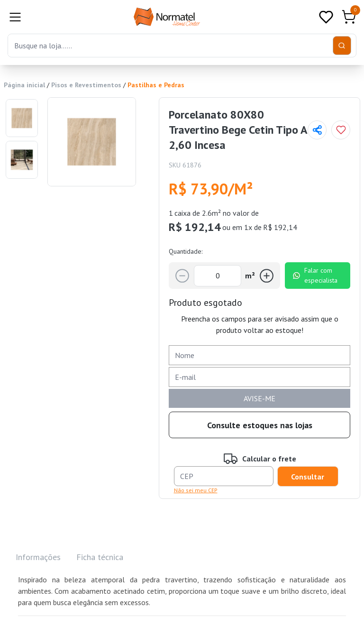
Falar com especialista (315, 275)
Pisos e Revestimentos (86, 85)
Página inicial (24, 85)
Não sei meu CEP (196, 490)
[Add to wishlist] (341, 130)
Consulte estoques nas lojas (260, 425)
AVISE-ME (259, 398)
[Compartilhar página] (317, 130)
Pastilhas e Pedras (156, 85)
